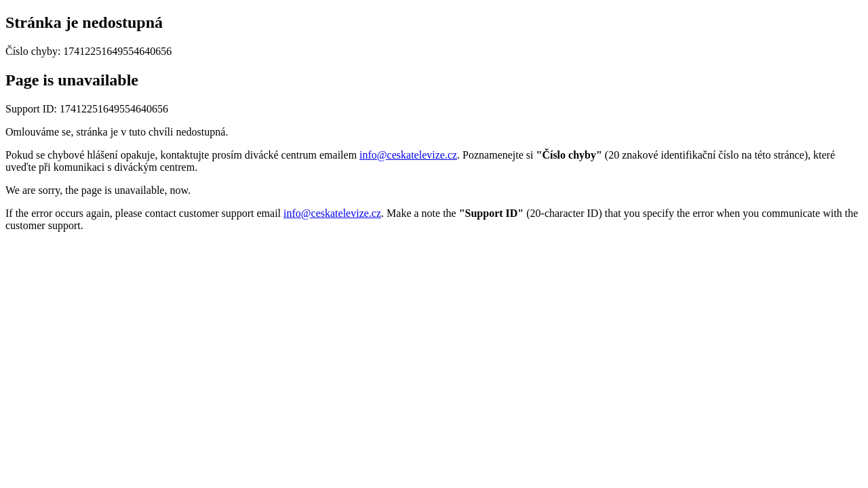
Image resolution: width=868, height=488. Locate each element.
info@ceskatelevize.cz (408, 155)
